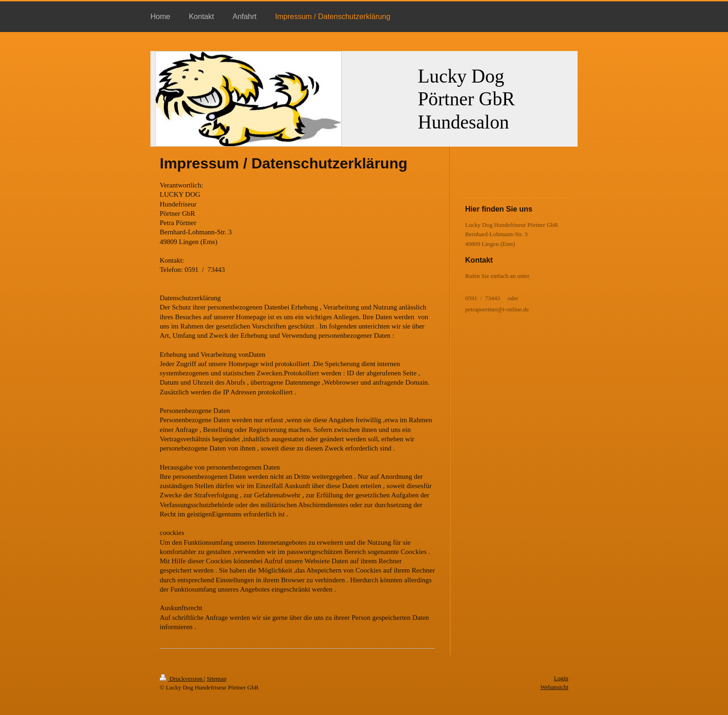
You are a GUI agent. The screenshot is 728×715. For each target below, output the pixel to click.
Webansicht (554, 687)
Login (561, 678)
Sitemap (217, 679)
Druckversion (182, 679)
